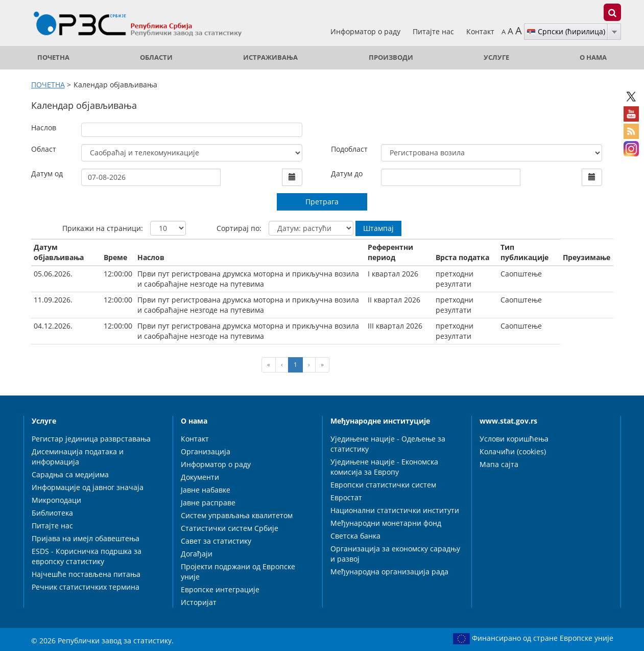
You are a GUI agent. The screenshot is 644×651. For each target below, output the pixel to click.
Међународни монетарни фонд (386, 523)
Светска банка (355, 536)
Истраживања (270, 57)
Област (44, 149)
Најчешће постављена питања (86, 574)
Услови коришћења (514, 439)
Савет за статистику (216, 541)
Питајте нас (434, 31)
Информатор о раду (366, 31)
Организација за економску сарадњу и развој (395, 554)
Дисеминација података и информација (78, 457)
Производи (391, 57)
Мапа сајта (499, 464)
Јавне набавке (206, 490)
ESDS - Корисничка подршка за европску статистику (87, 556)
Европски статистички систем (383, 485)
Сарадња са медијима (70, 474)
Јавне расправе (208, 503)
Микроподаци (56, 500)
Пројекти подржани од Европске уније (238, 572)
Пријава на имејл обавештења (86, 538)
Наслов (44, 127)
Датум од (47, 173)
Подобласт (349, 149)
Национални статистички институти (395, 510)
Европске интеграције (220, 589)
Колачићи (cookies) (513, 451)
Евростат (346, 497)
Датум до (347, 173)
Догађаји (197, 554)
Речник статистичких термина (86, 587)
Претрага (322, 202)
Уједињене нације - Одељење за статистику (388, 444)
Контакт (480, 31)
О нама (593, 57)
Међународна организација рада (389, 572)
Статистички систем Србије (230, 528)
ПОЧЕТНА (53, 57)
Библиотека (52, 513)
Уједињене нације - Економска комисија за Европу (384, 467)
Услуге (496, 57)
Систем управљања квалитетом (237, 515)
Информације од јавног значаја (88, 487)
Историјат (199, 602)
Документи (200, 477)
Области (156, 57)
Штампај (378, 228)
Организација (206, 451)
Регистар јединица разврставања (91, 439)
